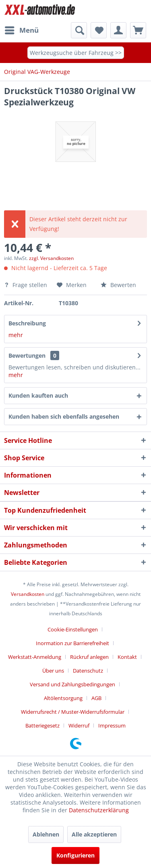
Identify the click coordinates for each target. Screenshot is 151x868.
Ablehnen (46, 834)
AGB (96, 698)
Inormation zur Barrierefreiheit (72, 643)
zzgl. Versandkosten (51, 258)
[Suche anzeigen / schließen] (79, 30)
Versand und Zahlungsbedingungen (72, 684)
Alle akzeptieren (94, 834)
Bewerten (118, 285)
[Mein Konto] (118, 30)
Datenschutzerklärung (99, 810)
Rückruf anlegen (89, 657)
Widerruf (79, 725)
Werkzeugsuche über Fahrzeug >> (76, 53)
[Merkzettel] (99, 30)
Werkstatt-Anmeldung (35, 657)
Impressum (112, 725)
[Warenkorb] (138, 30)
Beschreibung (27, 323)
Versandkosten (28, 594)
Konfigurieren (75, 855)
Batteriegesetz (42, 725)
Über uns (53, 671)
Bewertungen (27, 355)
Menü (22, 29)
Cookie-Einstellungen (73, 629)
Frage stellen (26, 285)
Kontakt (127, 657)
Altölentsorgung (63, 698)
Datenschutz (88, 671)
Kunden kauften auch (38, 395)
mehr (16, 335)
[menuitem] (21, 30)
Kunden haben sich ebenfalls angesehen (64, 416)
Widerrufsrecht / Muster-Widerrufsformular (73, 712)
